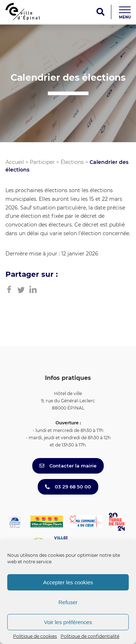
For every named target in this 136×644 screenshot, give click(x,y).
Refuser (68, 602)
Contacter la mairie (68, 466)
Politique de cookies (35, 636)
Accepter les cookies (68, 582)
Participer (42, 162)
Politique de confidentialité (90, 636)
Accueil (15, 162)
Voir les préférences (68, 622)
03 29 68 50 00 (68, 487)
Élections (72, 162)
